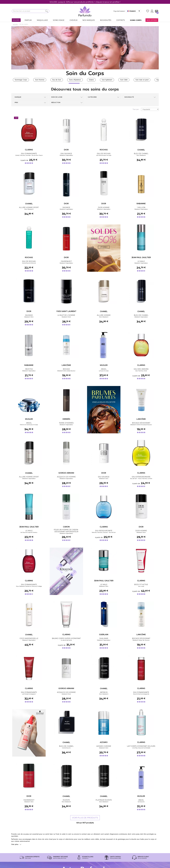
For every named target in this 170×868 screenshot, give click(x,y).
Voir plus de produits (85, 818)
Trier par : (136, 109)
